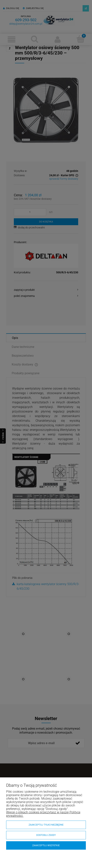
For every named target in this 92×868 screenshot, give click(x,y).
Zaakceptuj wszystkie (46, 845)
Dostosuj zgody (46, 835)
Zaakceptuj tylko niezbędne (46, 825)
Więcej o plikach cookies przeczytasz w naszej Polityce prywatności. (43, 814)
